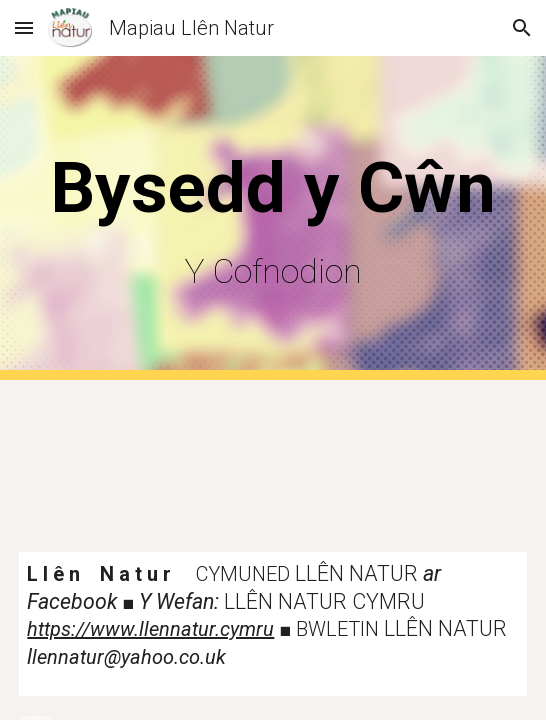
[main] (272, 218)
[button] (24, 27)
